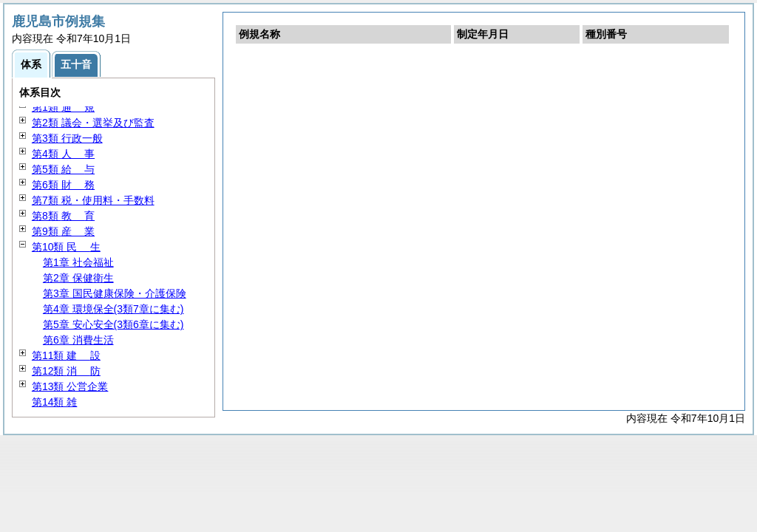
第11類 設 (66, 355)
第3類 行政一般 (67, 138)
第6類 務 (63, 185)
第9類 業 (63, 231)
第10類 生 (66, 247)
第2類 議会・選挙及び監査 (93, 123)
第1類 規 (63, 107)
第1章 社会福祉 (78, 262)
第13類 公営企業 (70, 386)
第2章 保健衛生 (78, 278)
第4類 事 (63, 154)
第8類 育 (63, 216)
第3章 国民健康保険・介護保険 (115, 293)
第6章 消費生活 (78, 340)
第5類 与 (63, 169)
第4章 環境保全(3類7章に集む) (113, 309)
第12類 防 (66, 371)
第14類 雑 (54, 402)
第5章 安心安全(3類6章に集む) (113, 324)
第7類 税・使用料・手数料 (93, 200)
